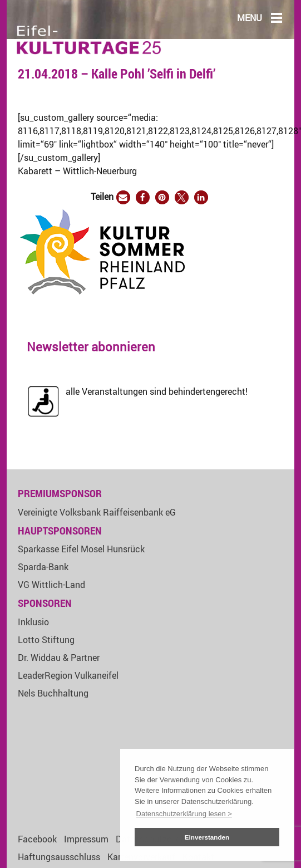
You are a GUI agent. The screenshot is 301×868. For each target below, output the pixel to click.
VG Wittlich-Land (51, 585)
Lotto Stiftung (46, 640)
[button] (123, 197)
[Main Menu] (277, 17)
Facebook (37, 839)
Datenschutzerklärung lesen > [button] (184, 814)
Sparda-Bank (43, 567)
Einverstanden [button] (207, 837)
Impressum (86, 839)
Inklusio (33, 622)
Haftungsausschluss (59, 857)
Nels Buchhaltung (53, 693)
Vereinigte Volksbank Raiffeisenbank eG (97, 512)
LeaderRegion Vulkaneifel (68, 675)
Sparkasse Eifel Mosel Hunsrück (81, 549)
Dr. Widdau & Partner (59, 658)
